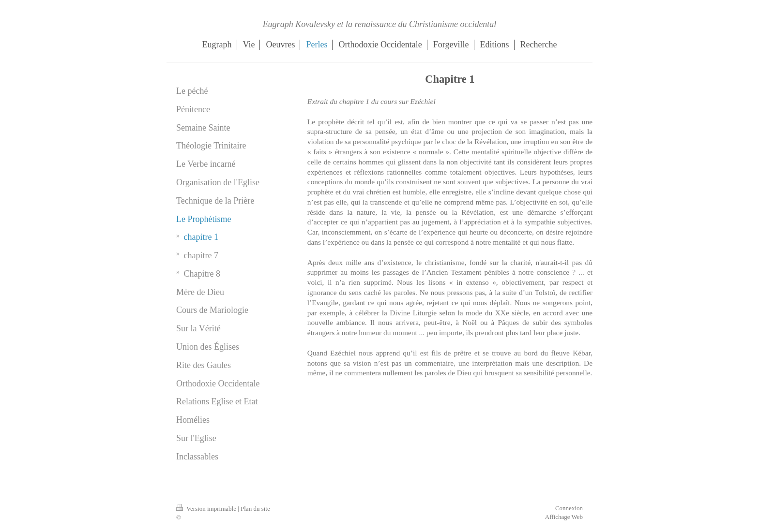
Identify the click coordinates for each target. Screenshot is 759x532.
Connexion (569, 508)
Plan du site (255, 509)
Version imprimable (207, 509)
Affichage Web (564, 517)
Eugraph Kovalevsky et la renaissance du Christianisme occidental (380, 24)
